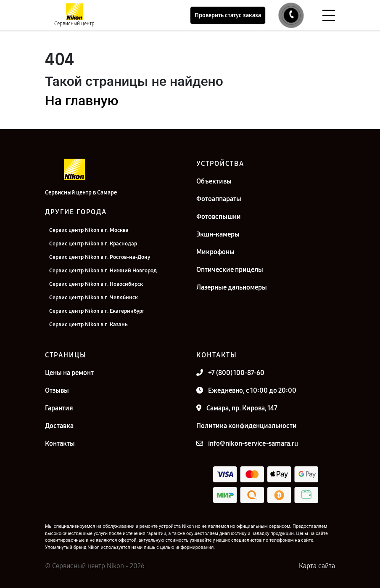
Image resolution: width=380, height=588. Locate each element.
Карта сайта (317, 566)
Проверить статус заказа (228, 15)
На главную (82, 101)
